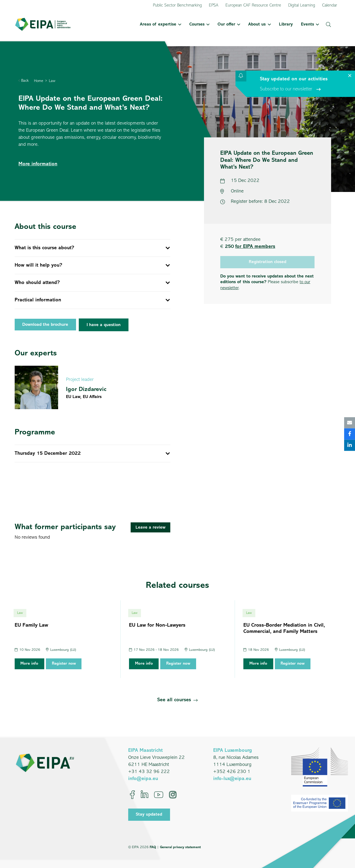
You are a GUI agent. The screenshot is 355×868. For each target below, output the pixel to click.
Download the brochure (45, 325)
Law (52, 81)
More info (29, 664)
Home (39, 81)
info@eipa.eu (143, 779)
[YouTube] (159, 795)
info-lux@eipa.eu (232, 779)
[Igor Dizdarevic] (92, 388)
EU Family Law (31, 625)
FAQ (153, 847)
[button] (179, 24)
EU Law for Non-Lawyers (157, 625)
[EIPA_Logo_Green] (43, 24)
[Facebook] (132, 795)
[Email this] (350, 423)
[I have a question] (104, 325)
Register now (64, 664)
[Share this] (350, 434)
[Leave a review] (150, 527)
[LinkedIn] (144, 795)
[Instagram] (173, 795)
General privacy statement (180, 847)
